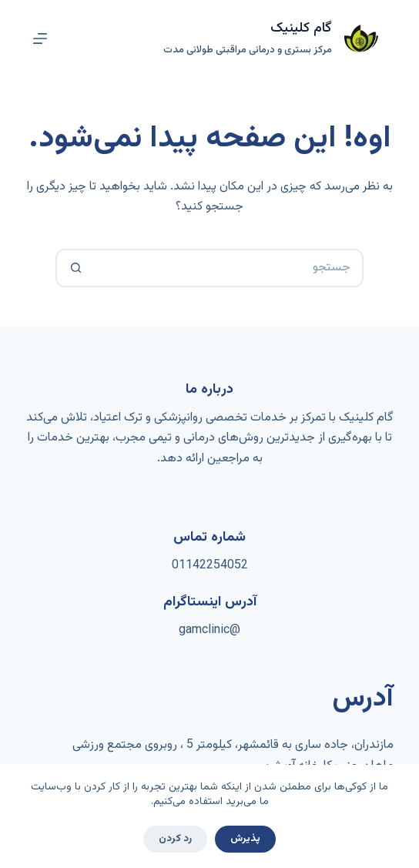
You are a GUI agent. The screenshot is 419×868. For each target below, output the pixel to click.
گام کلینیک (301, 28)
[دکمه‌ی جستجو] (75, 268)
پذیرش (245, 839)
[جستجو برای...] (229, 268)
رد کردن (175, 839)
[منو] (40, 39)
